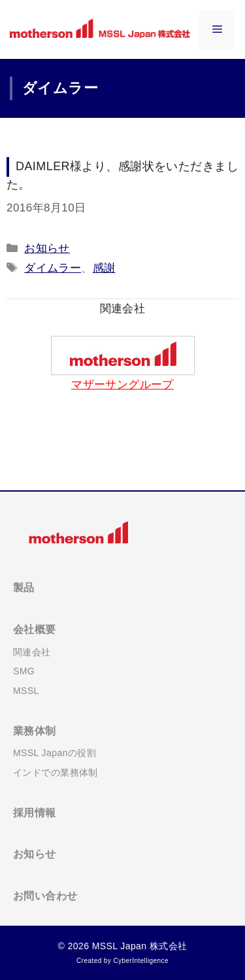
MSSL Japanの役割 (55, 753)
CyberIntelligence (141, 961)
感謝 (104, 268)
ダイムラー (53, 268)
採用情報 (35, 813)
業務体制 (35, 731)
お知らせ (47, 248)
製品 (24, 588)
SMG (24, 671)
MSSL (26, 691)
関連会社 (32, 652)
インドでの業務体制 (56, 772)
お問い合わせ (45, 896)
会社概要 (35, 629)
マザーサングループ (122, 385)
